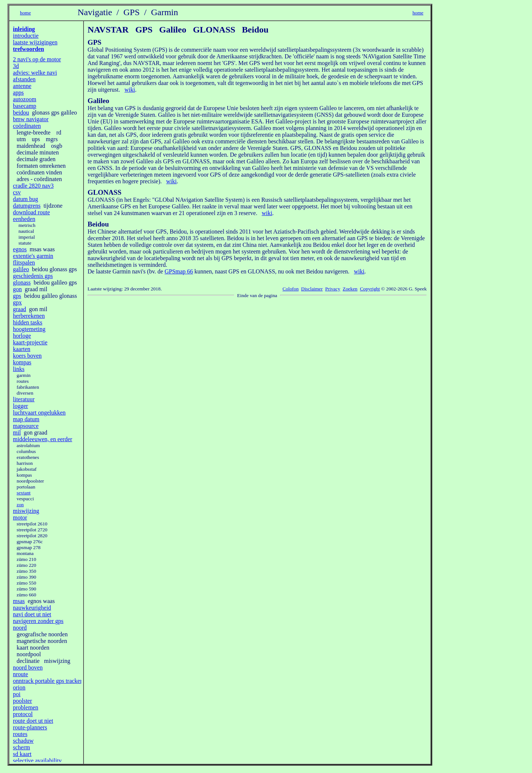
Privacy (333, 289)
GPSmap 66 (179, 271)
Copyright (370, 289)
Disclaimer (312, 289)
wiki (130, 90)
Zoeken (350, 289)
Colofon (291, 289)
